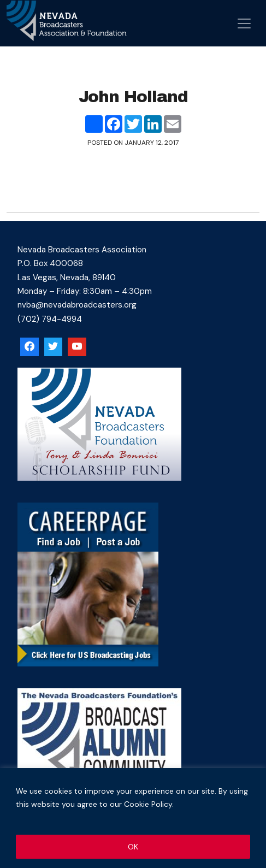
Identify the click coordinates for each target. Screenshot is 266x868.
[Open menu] (244, 23)
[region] (133, 818)
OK (133, 847)
